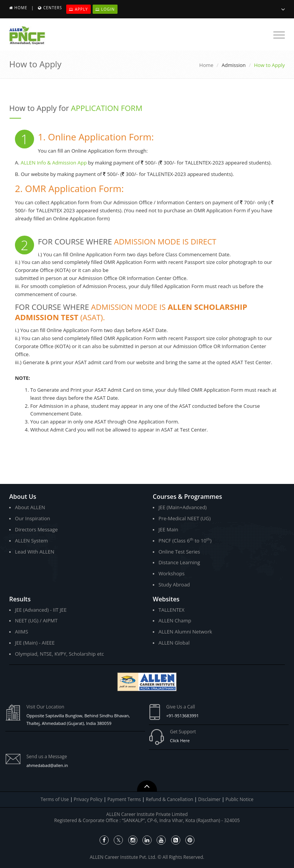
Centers (53, 8)
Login (105, 9)
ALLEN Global (174, 643)
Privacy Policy (88, 799)
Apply (78, 9)
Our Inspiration (33, 518)
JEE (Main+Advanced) (183, 507)
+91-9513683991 (182, 716)
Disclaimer (210, 799)
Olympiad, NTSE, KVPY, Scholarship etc (60, 654)
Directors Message (36, 529)
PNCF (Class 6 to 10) (185, 540)
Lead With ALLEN (35, 552)
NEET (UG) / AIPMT (36, 620)
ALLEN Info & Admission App (54, 163)
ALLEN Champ (175, 620)
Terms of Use (55, 799)
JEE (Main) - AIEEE (35, 643)
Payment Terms (125, 799)
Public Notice (239, 799)
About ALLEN (30, 507)
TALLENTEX (171, 610)
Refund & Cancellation (170, 799)
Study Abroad (174, 585)
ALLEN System (31, 541)
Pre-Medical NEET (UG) (185, 518)
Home (21, 8)
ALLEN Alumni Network (185, 632)
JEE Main (168, 529)
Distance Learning (179, 562)
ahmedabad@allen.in (47, 765)
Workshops (171, 573)
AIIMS (21, 632)
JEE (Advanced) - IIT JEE (41, 610)
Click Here (180, 740)
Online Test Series (179, 552)
